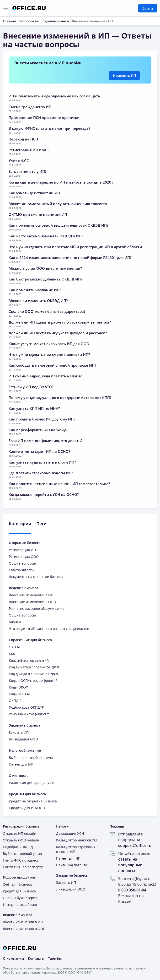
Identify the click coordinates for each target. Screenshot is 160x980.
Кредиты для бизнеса (27, 794)
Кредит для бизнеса (19, 891)
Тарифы (55, 958)
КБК (12, 654)
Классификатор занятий (29, 660)
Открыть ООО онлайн (21, 840)
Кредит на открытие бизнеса (33, 801)
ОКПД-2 (15, 701)
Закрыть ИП (19, 732)
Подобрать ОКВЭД (18, 847)
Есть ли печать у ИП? (28, 171)
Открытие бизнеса (25, 543)
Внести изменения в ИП (23, 922)
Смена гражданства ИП (30, 107)
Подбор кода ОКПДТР (26, 707)
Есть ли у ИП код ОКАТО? (31, 387)
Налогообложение (25, 750)
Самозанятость (21, 570)
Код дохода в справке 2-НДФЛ (33, 674)
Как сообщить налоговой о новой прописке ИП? (52, 365)
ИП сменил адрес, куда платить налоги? (45, 376)
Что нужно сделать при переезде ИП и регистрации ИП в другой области (75, 247)
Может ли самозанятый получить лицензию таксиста (58, 204)
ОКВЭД (15, 647)
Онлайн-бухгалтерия (20, 898)
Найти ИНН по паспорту (23, 867)
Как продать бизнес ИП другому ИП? (42, 419)
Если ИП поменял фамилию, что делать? (45, 441)
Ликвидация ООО (23, 739)
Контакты (36, 958)
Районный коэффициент (29, 714)
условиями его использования (99, 968)
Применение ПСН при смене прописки (44, 118)
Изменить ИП (124, 76)
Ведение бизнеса (24, 588)
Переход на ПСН (23, 139)
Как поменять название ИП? (35, 290)
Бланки (15, 622)
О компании (13, 958)
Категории (20, 524)
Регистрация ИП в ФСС (29, 150)
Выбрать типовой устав (22, 854)
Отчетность (19, 776)
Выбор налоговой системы (31, 758)
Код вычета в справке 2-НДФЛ (34, 667)
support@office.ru (135, 846)
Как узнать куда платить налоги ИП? (42, 462)
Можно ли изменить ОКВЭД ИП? (38, 301)
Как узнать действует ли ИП (34, 193)
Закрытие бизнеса (25, 725)
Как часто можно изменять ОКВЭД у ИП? (46, 236)
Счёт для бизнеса (17, 884)
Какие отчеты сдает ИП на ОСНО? (39, 451)
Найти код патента (72, 865)
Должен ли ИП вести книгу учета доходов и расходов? (58, 333)
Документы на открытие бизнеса (36, 577)
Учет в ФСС (19, 161)
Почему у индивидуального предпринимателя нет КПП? (60, 398)
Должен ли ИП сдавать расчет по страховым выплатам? (60, 322)
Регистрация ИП (22, 550)
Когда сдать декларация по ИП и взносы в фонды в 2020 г (61, 182)
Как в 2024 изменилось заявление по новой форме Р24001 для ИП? (70, 258)
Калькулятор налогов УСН (77, 840)
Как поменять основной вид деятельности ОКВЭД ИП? (59, 225)
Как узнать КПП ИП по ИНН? (34, 408)
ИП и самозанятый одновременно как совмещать (54, 96)
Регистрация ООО (24, 557)
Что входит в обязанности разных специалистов (49, 629)
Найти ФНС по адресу (21, 860)
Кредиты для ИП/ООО (27, 808)
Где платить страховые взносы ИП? (41, 473)
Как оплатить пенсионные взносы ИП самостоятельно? (59, 484)
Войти (148, 8)
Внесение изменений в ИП (31, 595)
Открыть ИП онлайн (20, 833)
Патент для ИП (21, 764)
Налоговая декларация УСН (32, 783)
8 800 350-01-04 (132, 890)
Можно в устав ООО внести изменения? (45, 268)
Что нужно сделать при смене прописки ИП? (49, 354)
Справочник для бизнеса (30, 640)
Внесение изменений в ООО (32, 602)
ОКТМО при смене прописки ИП (38, 214)
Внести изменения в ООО (24, 929)
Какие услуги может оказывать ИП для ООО (49, 344)
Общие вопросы (22, 563)
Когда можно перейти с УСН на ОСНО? (44, 494)
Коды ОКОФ (19, 687)
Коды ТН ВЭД (20, 694)
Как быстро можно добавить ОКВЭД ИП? (45, 279)
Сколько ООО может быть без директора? (47, 311)
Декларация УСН (70, 833)
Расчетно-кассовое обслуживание (37, 608)
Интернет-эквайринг (20, 904)
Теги (42, 524)
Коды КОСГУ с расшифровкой (33, 680)
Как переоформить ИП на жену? (38, 430)
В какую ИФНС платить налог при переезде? (49, 128)
